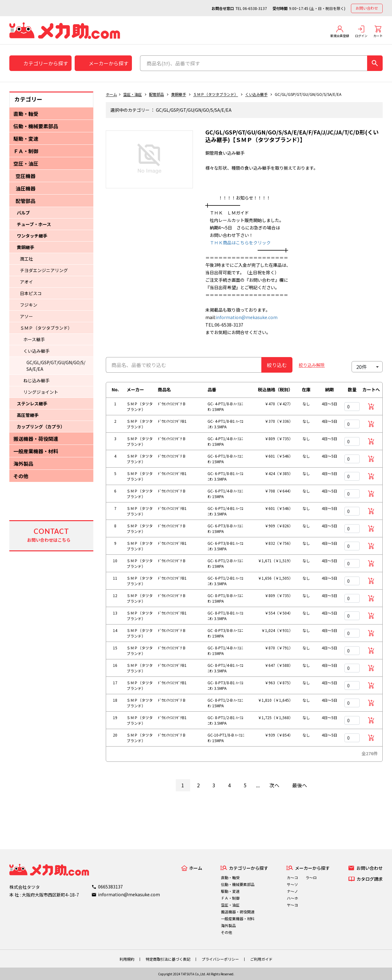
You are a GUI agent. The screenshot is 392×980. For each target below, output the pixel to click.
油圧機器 (26, 188)
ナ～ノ (292, 891)
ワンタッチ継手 (32, 236)
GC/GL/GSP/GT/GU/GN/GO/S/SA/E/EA (56, 366)
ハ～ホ (292, 898)
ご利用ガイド (261, 959)
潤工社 (26, 259)
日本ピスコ (31, 293)
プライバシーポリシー (220, 959)
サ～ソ (292, 884)
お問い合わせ (367, 8)
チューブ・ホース (34, 224)
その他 (21, 476)
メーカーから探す (109, 63)
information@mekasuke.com (247, 317)
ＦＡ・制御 (26, 151)
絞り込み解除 (312, 365)
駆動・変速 (26, 139)
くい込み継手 (36, 351)
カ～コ (292, 877)
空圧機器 (26, 176)
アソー (26, 316)
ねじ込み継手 (36, 380)
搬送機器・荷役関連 (36, 439)
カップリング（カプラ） (41, 426)
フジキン (29, 305)
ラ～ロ (311, 877)
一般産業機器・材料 (36, 451)
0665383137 (110, 887)
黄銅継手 (26, 247)
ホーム (111, 94)
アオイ (26, 282)
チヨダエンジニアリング (44, 270)
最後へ (300, 785)
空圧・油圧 (26, 163)
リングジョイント (41, 392)
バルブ (23, 213)
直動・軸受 (26, 114)
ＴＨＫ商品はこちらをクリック (238, 243)
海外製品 (23, 464)
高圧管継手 (28, 415)
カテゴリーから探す (46, 63)
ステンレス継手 (32, 403)
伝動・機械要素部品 (36, 126)
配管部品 (26, 201)
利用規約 (127, 959)
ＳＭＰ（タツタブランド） (46, 328)
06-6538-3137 (255, 8)
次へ (274, 785)
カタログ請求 (370, 879)
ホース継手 (34, 339)
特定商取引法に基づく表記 (168, 959)
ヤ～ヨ (292, 905)
